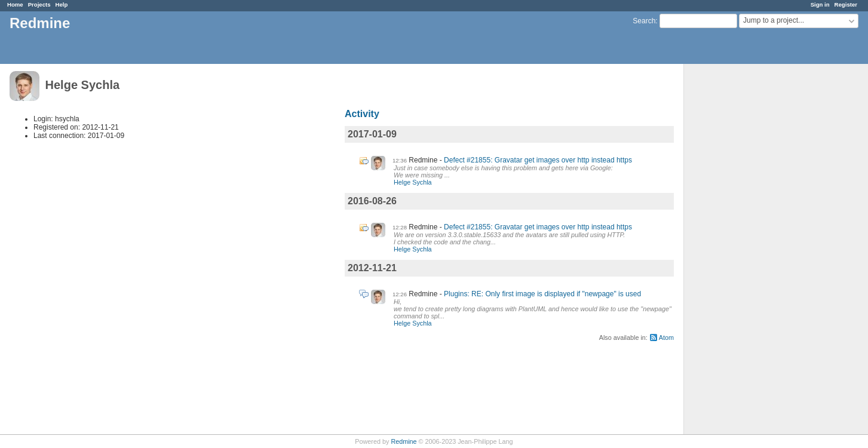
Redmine (404, 441)
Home (15, 4)
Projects (39, 4)
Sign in (820, 4)
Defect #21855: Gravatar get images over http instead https (538, 160)
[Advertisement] (744, 251)
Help (62, 4)
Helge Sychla (413, 182)
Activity (362, 114)
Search (644, 21)
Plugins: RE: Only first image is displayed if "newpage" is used (542, 294)
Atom (666, 337)
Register (846, 4)
